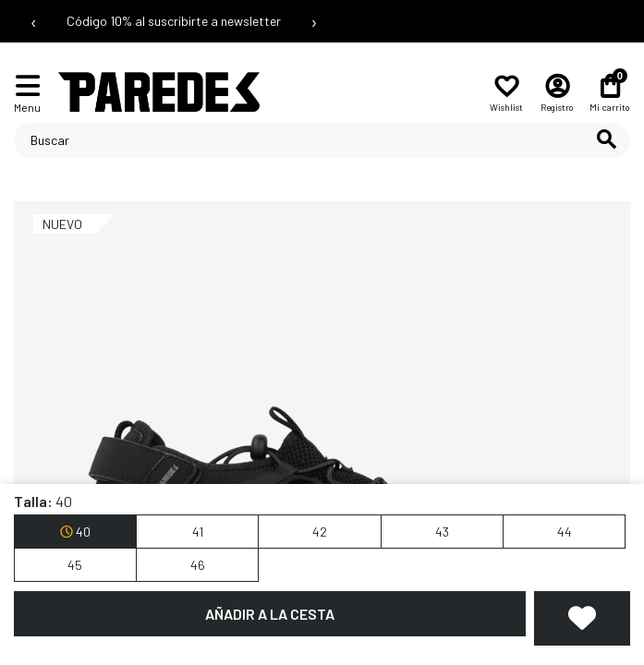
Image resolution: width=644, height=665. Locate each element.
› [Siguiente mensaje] (314, 21)
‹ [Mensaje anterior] (34, 21)
